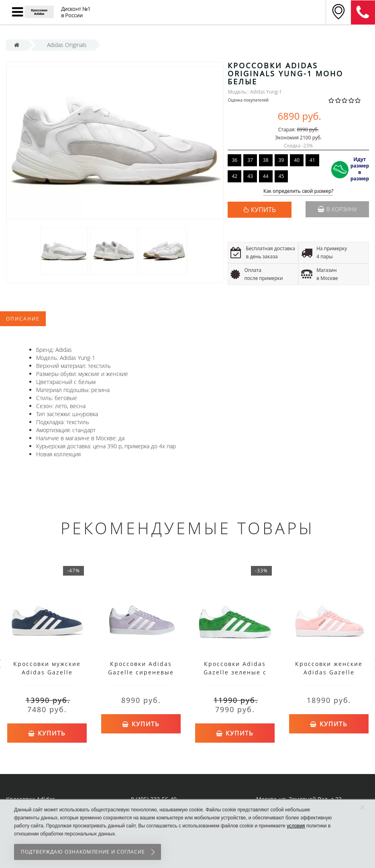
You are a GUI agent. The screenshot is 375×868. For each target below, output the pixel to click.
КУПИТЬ (263, 210)
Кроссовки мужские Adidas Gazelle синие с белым (47, 672)
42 (234, 176)
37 (250, 160)
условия (296, 826)
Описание (23, 319)
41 (312, 160)
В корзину (337, 209)
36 (234, 160)
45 (281, 176)
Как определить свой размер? (299, 191)
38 (266, 160)
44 (266, 176)
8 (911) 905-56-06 (363, 12)
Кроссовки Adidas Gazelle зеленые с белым (235, 672)
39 (281, 160)
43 (250, 176)
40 (297, 160)
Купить (47, 732)
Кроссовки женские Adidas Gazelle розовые (329, 672)
